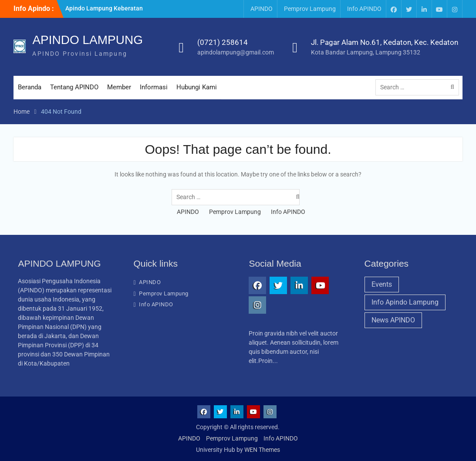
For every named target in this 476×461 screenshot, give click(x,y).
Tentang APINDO (74, 87)
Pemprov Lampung (310, 9)
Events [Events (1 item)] (382, 284)
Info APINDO (364, 9)
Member (119, 87)
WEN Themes (262, 450)
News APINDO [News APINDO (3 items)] (393, 320)
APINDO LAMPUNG (88, 40)
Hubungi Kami (197, 87)
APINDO (262, 9)
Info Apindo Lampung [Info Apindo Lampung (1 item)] (405, 302)
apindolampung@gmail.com (236, 52)
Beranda (30, 87)
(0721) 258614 (223, 42)
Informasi (154, 87)
